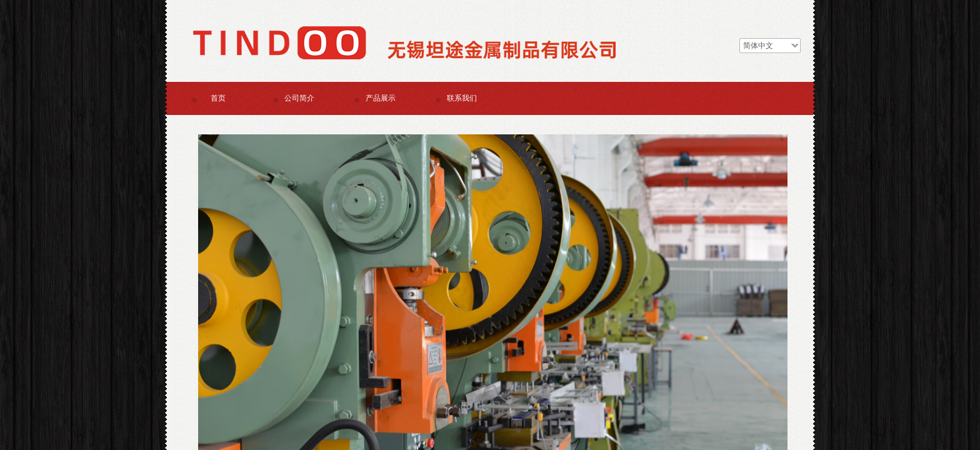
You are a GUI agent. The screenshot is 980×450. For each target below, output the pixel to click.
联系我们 (462, 98)
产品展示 (381, 98)
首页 (218, 98)
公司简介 (299, 98)
